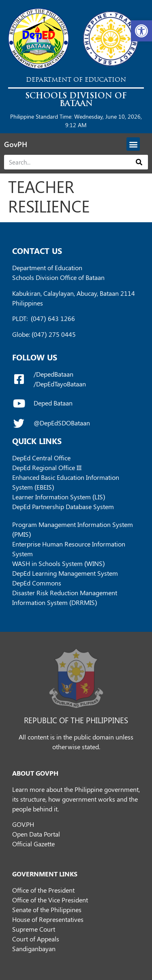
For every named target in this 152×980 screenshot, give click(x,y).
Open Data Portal (36, 834)
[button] (141, 31)
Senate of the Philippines (47, 910)
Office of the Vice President (50, 900)
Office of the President (43, 890)
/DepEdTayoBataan (60, 384)
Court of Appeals (36, 939)
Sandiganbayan (34, 949)
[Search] (139, 162)
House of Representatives (48, 919)
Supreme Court (34, 929)
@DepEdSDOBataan (62, 423)
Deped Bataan (53, 403)
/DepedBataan (54, 374)
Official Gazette (33, 844)
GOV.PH (23, 824)
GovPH (16, 144)
